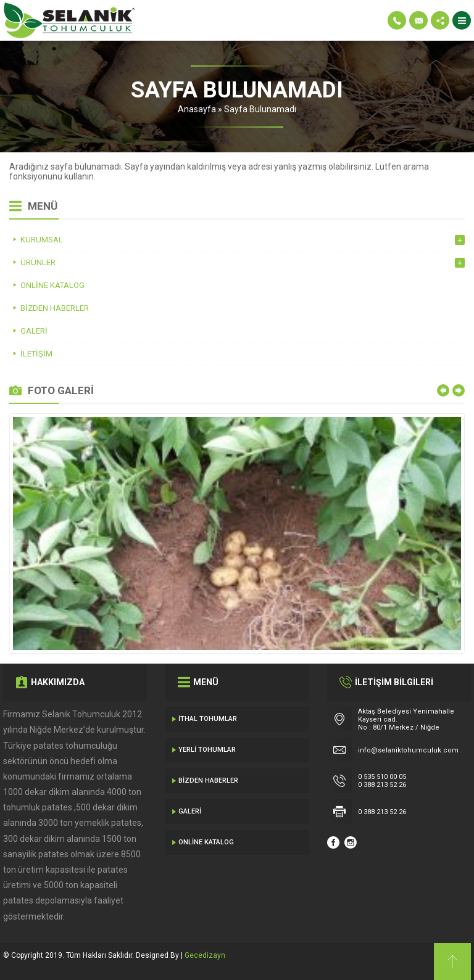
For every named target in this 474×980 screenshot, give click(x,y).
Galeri (190, 811)
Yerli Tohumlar (207, 750)
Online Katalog (206, 842)
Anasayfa (197, 109)
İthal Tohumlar (208, 719)
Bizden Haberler (208, 780)
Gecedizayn (205, 955)
